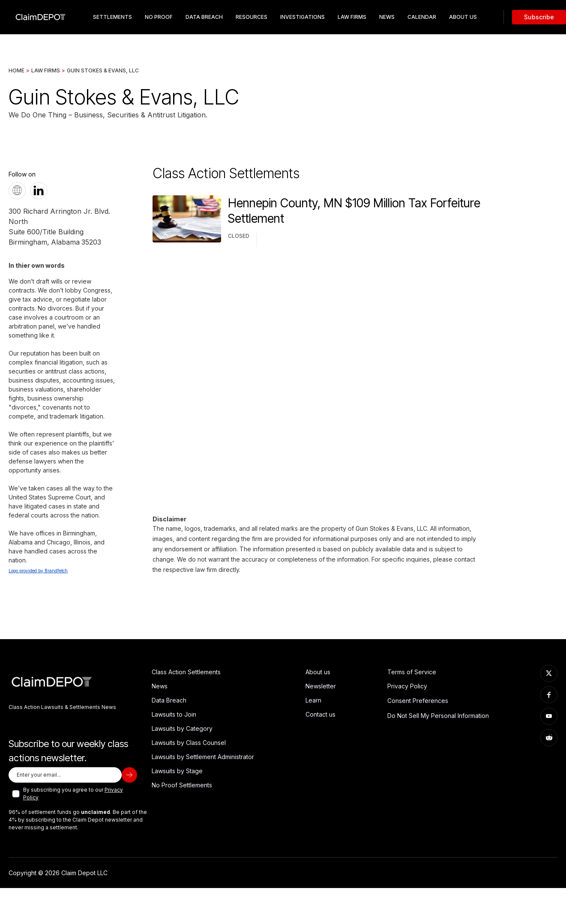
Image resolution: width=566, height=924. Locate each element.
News (387, 17)
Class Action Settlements (186, 672)
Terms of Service (412, 672)
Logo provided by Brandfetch (38, 571)
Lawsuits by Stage (177, 771)
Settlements (112, 17)
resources (252, 17)
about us (463, 17)
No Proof (159, 17)
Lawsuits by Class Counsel (189, 743)
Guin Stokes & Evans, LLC (103, 70)
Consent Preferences (418, 701)
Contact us (320, 714)
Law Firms (352, 17)
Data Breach (169, 700)
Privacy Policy (407, 686)
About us (318, 672)
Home (16, 70)
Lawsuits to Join (174, 714)
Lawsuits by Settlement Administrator (203, 757)
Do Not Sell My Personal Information (438, 716)
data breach (204, 17)
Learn (313, 700)
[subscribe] (129, 775)
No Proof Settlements (182, 785)
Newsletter (321, 686)
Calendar (422, 17)
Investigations (302, 17)
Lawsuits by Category (182, 728)
